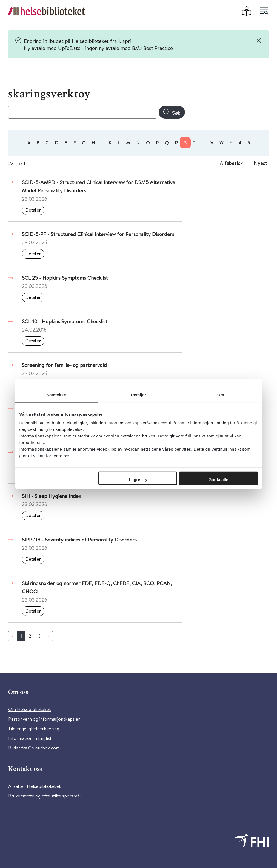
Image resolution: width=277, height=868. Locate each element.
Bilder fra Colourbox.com (34, 748)
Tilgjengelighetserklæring (34, 728)
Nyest (261, 163)
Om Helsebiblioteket (29, 709)
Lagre (138, 480)
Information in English (30, 738)
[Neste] (48, 636)
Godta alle (219, 480)
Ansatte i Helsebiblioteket (34, 786)
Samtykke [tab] (56, 394)
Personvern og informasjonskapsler (44, 719)
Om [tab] (221, 394)
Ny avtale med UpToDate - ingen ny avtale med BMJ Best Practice (98, 48)
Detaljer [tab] (139, 394)
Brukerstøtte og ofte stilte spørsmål (44, 796)
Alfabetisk (231, 163)
